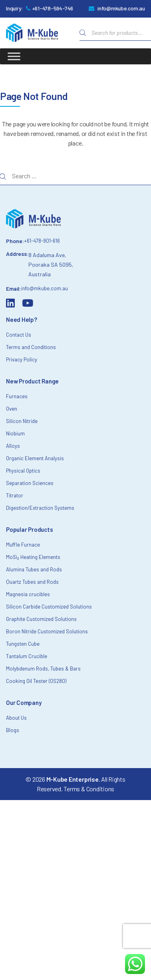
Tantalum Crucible (27, 656)
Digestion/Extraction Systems (40, 508)
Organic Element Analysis (35, 458)
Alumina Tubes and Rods (34, 569)
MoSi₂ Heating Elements (33, 557)
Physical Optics (23, 471)
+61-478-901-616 (42, 241)
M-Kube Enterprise (73, 779)
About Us (16, 718)
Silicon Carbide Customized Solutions (49, 607)
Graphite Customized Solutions (41, 619)
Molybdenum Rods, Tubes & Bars (43, 669)
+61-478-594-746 (53, 8)
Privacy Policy (22, 359)
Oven (12, 409)
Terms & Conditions (89, 789)
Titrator (15, 495)
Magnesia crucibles (28, 594)
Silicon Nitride (22, 421)
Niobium (15, 433)
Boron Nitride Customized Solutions (47, 631)
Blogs (13, 730)
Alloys (13, 446)
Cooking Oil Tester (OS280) (36, 681)
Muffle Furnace (23, 545)
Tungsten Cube (23, 644)
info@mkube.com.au (121, 8)
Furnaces (17, 396)
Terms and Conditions (31, 347)
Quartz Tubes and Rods (32, 582)
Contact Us (19, 335)
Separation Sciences (30, 483)
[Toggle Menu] (14, 56)
